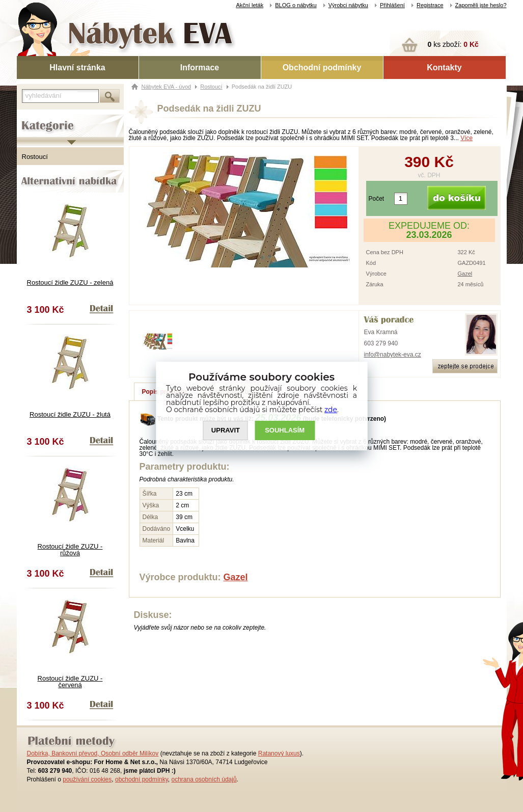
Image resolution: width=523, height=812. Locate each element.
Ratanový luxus (279, 753)
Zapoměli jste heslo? (481, 5)
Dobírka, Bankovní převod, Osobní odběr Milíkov (93, 753)
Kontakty (444, 67)
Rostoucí (35, 157)
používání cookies (87, 779)
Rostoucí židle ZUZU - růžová (70, 550)
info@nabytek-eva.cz (393, 355)
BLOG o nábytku (296, 5)
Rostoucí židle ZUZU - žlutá (70, 414)
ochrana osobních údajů (204, 779)
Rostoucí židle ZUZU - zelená (70, 282)
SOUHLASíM (285, 431)
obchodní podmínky (142, 779)
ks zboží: (453, 44)
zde (331, 410)
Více (466, 138)
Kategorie (31, 118)
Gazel (465, 274)
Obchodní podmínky (322, 67)
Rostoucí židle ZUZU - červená (70, 682)
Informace (200, 67)
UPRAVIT (226, 431)
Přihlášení (392, 5)
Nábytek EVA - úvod (167, 87)
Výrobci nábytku (348, 5)
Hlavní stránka (77, 67)
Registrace (430, 5)
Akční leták (250, 5)
